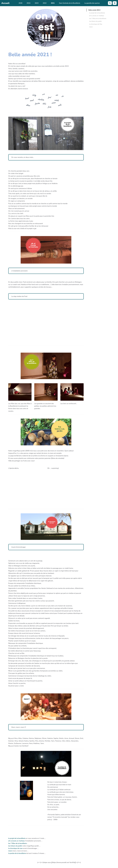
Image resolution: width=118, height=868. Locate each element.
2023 (37, 3)
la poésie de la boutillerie (17, 853)
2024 (28, 3)
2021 (53, 3)
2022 (45, 3)
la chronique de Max (96, 29)
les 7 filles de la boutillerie (18, 843)
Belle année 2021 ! (95, 8)
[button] (115, 3)
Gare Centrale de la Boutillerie (70, 3)
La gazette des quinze (92, 3)
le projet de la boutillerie (17, 838)
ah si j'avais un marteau (17, 841)
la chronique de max (15, 848)
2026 (20, 3)
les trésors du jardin (15, 846)
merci (10, 851)
